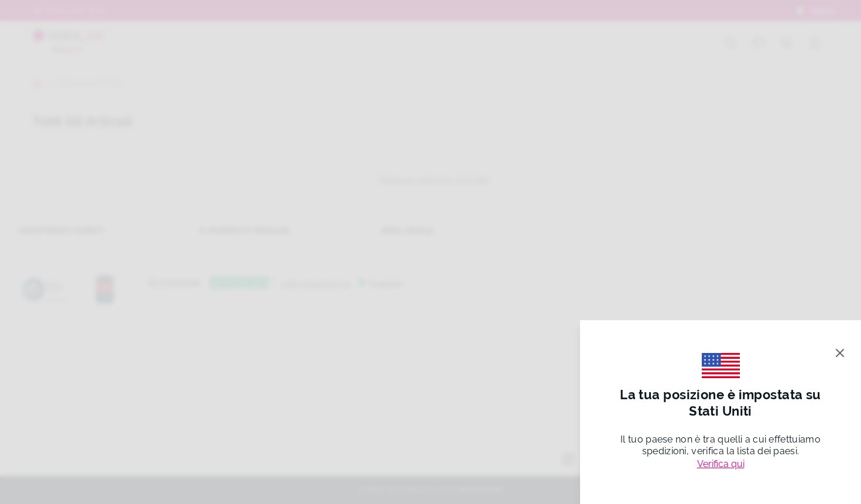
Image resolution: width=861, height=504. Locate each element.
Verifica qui (721, 464)
